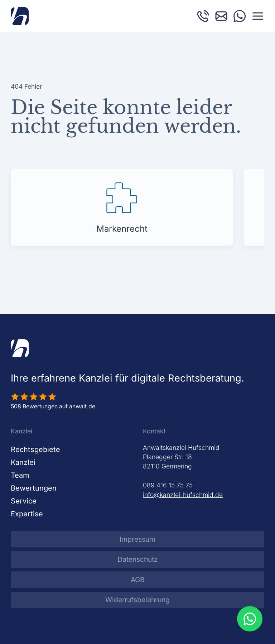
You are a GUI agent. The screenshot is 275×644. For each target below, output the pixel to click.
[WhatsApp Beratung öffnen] (250, 619)
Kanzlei (23, 462)
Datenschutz (138, 559)
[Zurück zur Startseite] (20, 16)
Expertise (27, 514)
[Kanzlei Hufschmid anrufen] (203, 16)
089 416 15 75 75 (168, 485)
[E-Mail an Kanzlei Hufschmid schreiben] (221, 16)
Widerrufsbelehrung (137, 600)
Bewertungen (34, 488)
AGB (138, 580)
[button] (258, 16)
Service (24, 501)
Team (20, 475)
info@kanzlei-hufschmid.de (183, 495)
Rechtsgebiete (35, 449)
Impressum (137, 539)
